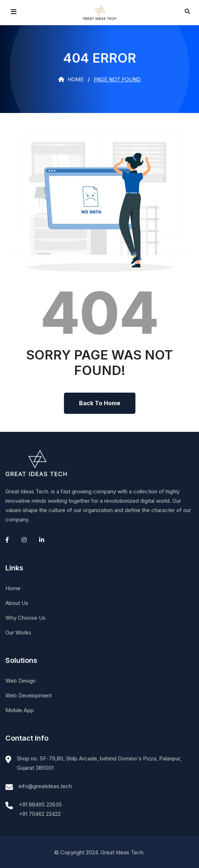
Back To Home (100, 403)
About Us (17, 603)
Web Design (20, 681)
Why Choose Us (26, 618)
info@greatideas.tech (45, 786)
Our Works (18, 632)
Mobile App (20, 710)
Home (71, 79)
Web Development (29, 695)
